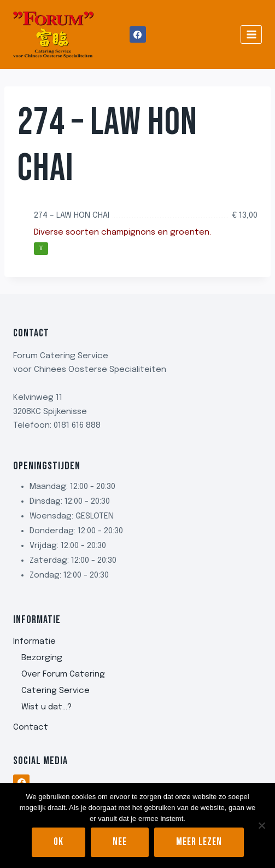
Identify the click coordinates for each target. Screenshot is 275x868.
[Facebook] (138, 34)
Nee (120, 842)
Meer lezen (199, 842)
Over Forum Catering (63, 674)
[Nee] (261, 825)
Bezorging (42, 658)
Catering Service (55, 691)
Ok (58, 842)
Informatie (34, 642)
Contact (31, 727)
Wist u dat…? (46, 707)
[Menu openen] (251, 34)
